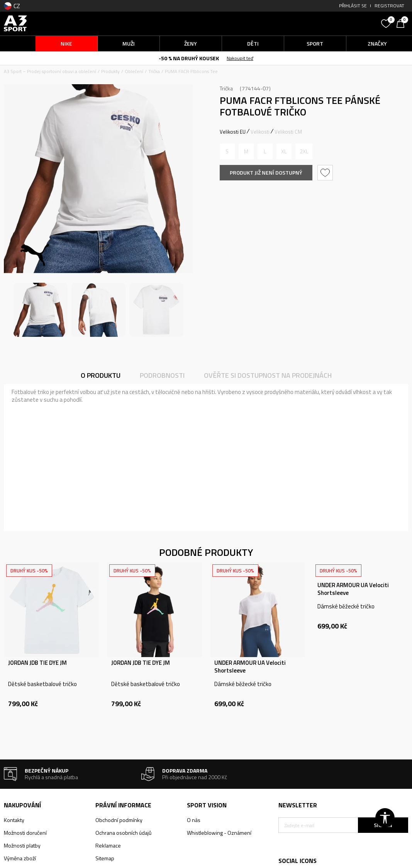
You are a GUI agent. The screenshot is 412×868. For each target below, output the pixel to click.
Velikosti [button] (260, 132)
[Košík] (402, 23)
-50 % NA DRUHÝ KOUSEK (189, 58)
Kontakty (14, 820)
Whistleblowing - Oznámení (219, 833)
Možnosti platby (22, 845)
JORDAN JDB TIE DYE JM (37, 663)
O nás (194, 820)
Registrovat (389, 6)
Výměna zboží (20, 858)
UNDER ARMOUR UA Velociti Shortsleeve (250, 667)
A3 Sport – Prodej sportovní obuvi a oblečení (50, 71)
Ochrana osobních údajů (123, 833)
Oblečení (134, 71)
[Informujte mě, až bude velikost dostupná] (227, 151)
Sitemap (105, 858)
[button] (328, 23)
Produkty (110, 71)
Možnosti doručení (25, 833)
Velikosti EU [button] (233, 132)
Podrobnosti (162, 375)
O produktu (101, 375)
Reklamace (108, 845)
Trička (154, 71)
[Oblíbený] (387, 23)
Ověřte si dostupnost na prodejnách (268, 375)
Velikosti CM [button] (288, 132)
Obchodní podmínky (119, 820)
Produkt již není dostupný (266, 172)
